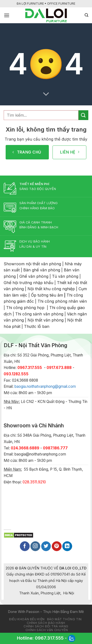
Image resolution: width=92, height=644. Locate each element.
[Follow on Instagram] (35, 546)
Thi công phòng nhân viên (62, 301)
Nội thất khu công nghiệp (51, 289)
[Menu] (7, 15)
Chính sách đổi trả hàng (46, 626)
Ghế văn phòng (34, 276)
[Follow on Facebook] (25, 546)
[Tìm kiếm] (86, 15)
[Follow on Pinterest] (57, 546)
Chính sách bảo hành (46, 623)
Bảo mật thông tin (64, 619)
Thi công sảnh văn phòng (39, 314)
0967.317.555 (49, 638)
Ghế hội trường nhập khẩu (28, 283)
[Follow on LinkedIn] (67, 546)
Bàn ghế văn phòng (42, 270)
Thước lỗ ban (37, 326)
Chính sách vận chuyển (47, 630)
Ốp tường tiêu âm (47, 295)
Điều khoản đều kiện (27, 619)
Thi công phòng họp (25, 308)
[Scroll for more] (46, 94)
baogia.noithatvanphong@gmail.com (45, 386)
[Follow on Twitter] (46, 546)
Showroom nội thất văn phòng (32, 264)
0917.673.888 (59, 368)
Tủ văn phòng (65, 276)
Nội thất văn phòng (46, 320)
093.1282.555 (16, 374)
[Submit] (83, 115)
